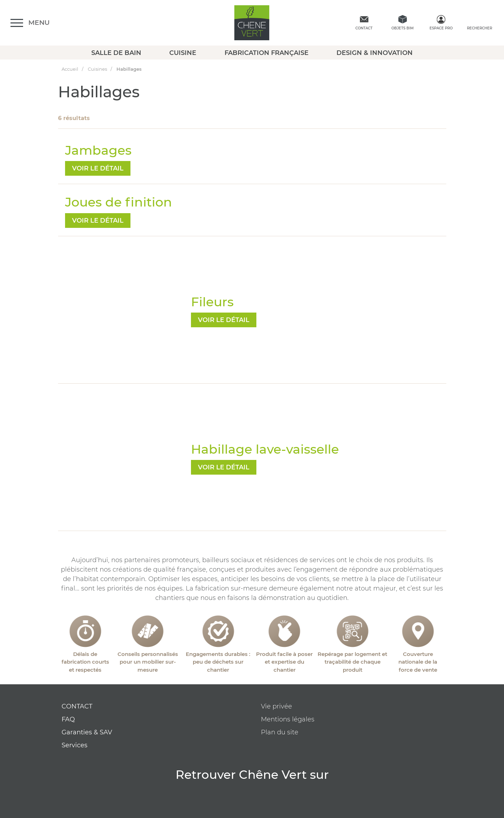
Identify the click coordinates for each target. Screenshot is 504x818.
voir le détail (98, 168)
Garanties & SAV (87, 732)
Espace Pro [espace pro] (441, 28)
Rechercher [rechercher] (480, 28)
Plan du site (280, 732)
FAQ (68, 719)
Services (74, 745)
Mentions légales (288, 719)
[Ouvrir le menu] (30, 23)
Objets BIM (403, 28)
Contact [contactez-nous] (364, 28)
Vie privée (276, 706)
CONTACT (77, 706)
